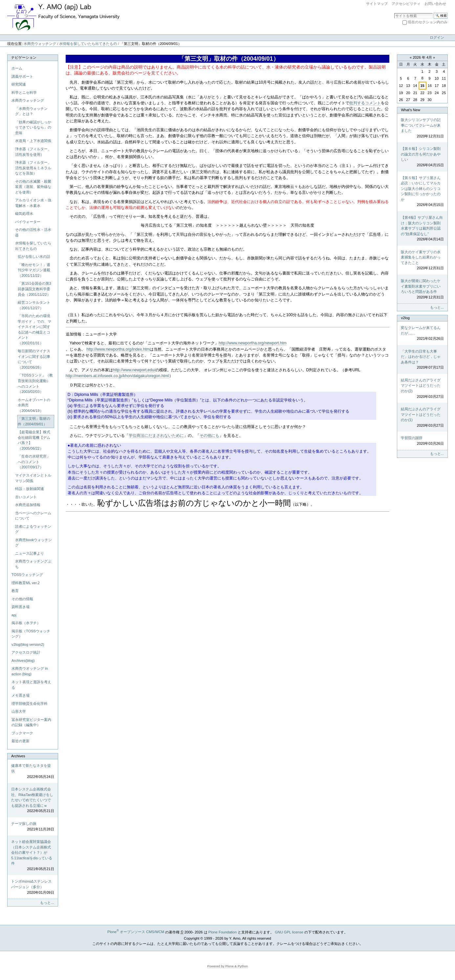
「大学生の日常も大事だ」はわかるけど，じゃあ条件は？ (422, 360)
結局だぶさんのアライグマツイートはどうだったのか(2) (422, 389)
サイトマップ (377, 4)
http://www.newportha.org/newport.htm (253, 343)
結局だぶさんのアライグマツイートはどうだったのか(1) (422, 418)
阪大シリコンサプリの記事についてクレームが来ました (422, 128)
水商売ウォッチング (40, 44)
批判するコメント (365, 103)
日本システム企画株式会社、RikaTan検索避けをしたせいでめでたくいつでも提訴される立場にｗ (32, 800)
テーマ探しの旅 (32, 827)
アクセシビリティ (406, 4)
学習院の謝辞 (422, 441)
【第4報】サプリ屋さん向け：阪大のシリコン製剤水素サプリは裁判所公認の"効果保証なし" (422, 229)
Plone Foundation (223, 932)
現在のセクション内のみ (428, 22)
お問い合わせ (435, 4)
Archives (18, 756)
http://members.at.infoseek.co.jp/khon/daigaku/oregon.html (117, 376)
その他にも (209, 436)
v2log (405, 318)
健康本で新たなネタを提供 (32, 771)
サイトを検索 (394, 13)
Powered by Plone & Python (227, 966)
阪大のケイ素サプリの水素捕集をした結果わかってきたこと (422, 260)
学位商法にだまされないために (156, 436)
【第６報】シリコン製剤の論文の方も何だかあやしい (422, 157)
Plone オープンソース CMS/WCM (136, 932)
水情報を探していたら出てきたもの (88, 44)
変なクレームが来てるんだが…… (422, 334)
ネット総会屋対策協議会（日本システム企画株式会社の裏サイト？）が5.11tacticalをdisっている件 (32, 856)
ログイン (437, 37)
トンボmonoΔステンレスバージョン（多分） (32, 887)
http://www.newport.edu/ (134, 370)
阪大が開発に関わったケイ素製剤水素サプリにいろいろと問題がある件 (422, 289)
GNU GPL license (289, 932)
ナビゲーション (24, 57)
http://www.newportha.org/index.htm (118, 349)
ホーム (17, 68)
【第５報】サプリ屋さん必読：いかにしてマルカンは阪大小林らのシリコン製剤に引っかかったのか (422, 192)
